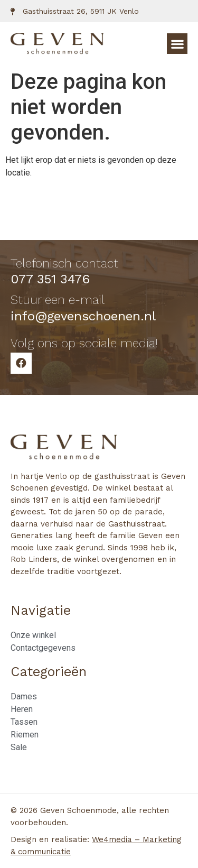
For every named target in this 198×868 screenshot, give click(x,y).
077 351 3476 (50, 279)
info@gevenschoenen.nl (83, 316)
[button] (177, 44)
